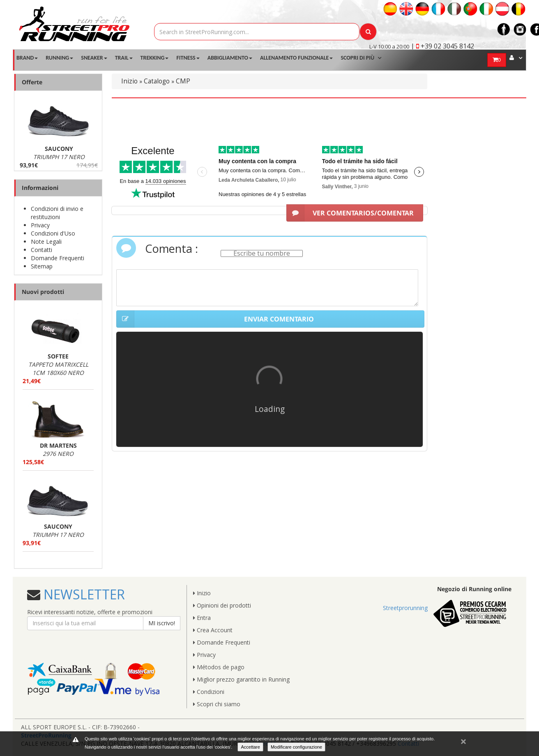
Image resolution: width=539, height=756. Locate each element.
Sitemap (42, 266)
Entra (202, 618)
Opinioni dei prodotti (222, 605)
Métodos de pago (219, 667)
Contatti (41, 250)
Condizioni (209, 692)
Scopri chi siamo (217, 704)
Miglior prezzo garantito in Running (241, 679)
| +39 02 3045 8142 (442, 46)
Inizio (129, 81)
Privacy (40, 225)
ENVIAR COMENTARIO (215, 319)
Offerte (32, 82)
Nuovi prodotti (43, 292)
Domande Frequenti (58, 258)
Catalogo (157, 81)
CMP (183, 81)
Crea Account (213, 630)
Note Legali (46, 242)
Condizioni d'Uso (53, 233)
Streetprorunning (405, 608)
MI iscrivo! (162, 623)
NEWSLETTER (83, 594)
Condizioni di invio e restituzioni (57, 213)
